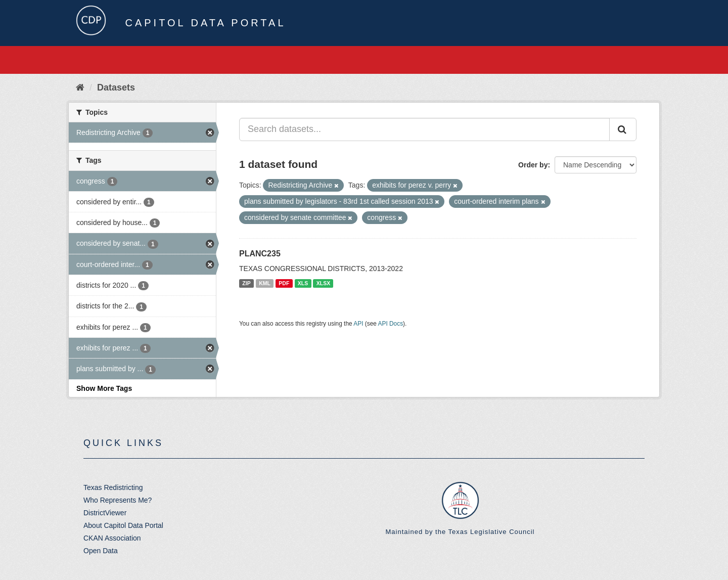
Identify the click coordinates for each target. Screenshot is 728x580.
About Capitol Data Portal (123, 525)
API (358, 324)
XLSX (323, 283)
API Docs (391, 324)
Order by (533, 165)
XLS (303, 283)
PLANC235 (260, 254)
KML (265, 283)
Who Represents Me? (118, 500)
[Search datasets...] (424, 129)
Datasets (116, 87)
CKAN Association (112, 538)
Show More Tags (104, 388)
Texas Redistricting (113, 487)
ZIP (246, 283)
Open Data (101, 551)
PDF (284, 283)
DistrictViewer (105, 513)
